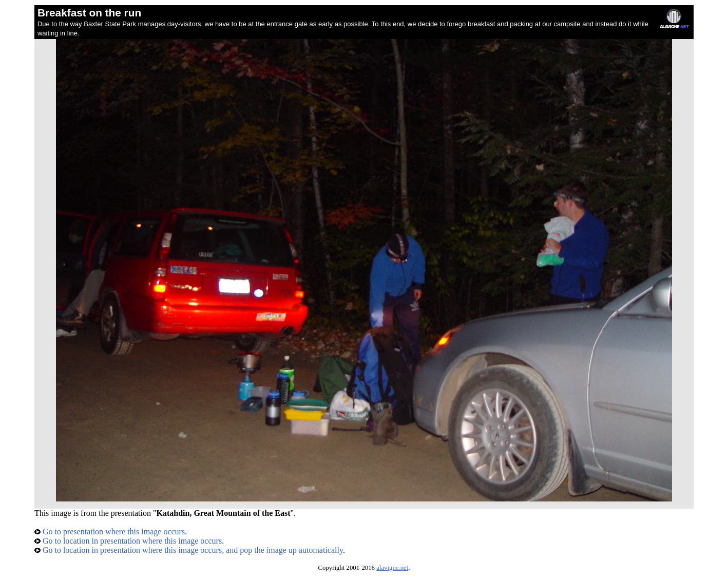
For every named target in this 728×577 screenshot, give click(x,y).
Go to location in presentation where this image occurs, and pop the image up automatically (189, 550)
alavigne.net (392, 568)
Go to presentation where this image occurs (110, 532)
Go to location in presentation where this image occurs (128, 541)
